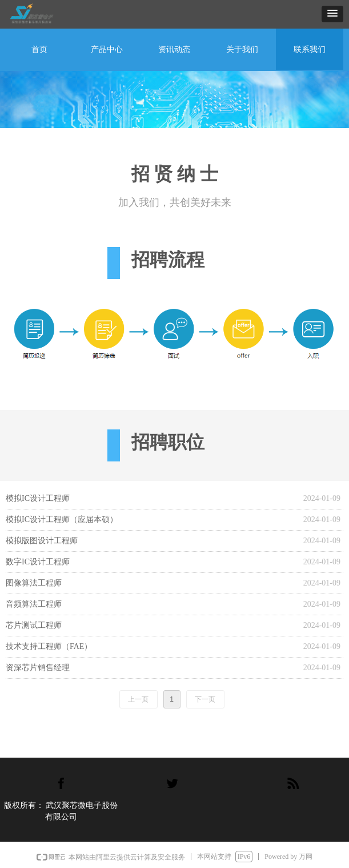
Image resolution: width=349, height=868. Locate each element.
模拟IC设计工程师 (38, 498)
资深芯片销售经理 (38, 668)
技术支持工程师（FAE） (49, 646)
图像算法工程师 (34, 583)
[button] (332, 14)
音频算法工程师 (34, 604)
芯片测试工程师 (34, 625)
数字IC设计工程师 (38, 562)
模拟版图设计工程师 (42, 541)
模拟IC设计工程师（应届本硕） (62, 519)
